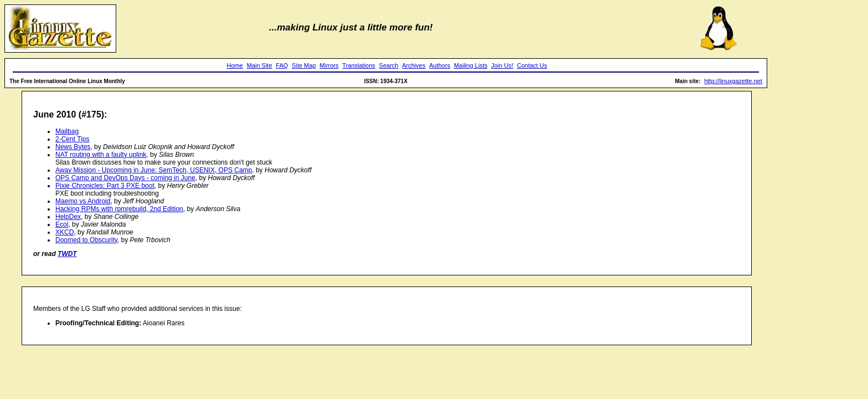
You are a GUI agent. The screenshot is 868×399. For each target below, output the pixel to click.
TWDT (67, 254)
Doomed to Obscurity (86, 240)
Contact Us (532, 65)
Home (235, 65)
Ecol (62, 224)
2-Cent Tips (72, 139)
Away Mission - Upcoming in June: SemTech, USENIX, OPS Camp (154, 170)
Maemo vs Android (83, 201)
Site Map (304, 65)
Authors (440, 65)
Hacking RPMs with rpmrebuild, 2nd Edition (119, 209)
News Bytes (73, 147)
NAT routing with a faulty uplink (101, 155)
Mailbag (67, 131)
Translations (359, 65)
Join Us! (502, 65)
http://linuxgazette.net (733, 81)
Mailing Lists (471, 65)
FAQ (282, 65)
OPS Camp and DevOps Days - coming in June (125, 178)
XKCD (64, 232)
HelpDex (68, 217)
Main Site (260, 65)
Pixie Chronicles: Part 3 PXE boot (105, 186)
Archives (414, 65)
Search (389, 65)
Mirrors (329, 65)
